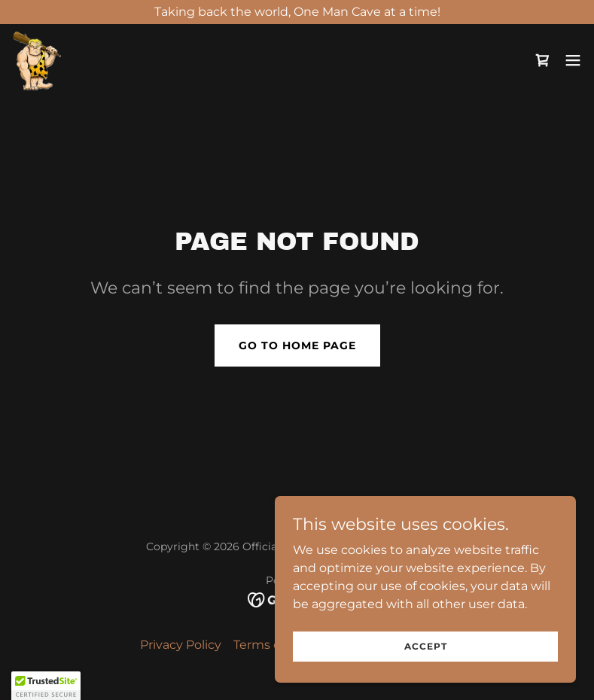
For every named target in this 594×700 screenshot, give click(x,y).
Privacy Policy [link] (181, 645)
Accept (426, 646)
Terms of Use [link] (272, 645)
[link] (37, 60)
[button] (573, 60)
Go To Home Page (297, 345)
